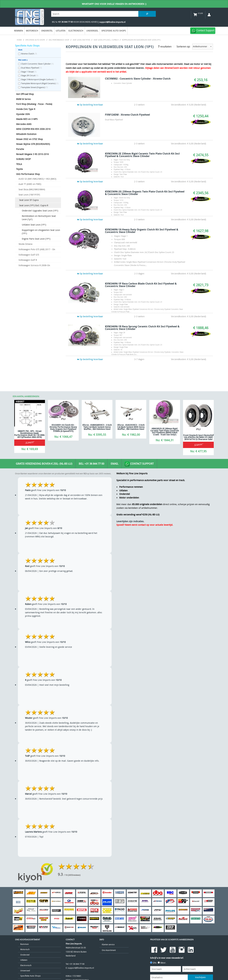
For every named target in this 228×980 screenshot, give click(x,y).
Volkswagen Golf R (28, 260)
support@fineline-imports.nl (81, 968)
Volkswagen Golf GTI (29, 255)
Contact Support (139, 464)
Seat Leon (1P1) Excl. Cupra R (34, 205)
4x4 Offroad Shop (25, 94)
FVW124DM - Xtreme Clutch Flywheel (127, 115)
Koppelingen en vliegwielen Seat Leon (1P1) (41, 232)
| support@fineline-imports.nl (112, 22)
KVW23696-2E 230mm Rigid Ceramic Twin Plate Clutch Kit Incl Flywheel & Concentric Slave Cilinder (142, 155)
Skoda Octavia (25, 244)
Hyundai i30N (23, 114)
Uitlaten (61, 31)
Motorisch (32, 31)
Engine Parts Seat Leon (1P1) (36, 239)
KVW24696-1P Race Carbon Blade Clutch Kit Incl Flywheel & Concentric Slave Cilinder (141, 285)
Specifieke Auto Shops (114, 31)
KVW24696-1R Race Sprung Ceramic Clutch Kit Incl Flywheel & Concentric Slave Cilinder (142, 328)
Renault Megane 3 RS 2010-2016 (32, 154)
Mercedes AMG (24, 124)
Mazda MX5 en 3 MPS (27, 119)
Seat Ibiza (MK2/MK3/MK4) (32, 189)
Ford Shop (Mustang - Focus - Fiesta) (34, 104)
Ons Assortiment (109, 950)
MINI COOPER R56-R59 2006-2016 (33, 129)
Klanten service (108, 944)
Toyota (19, 169)
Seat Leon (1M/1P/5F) (29, 195)
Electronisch (76, 31)
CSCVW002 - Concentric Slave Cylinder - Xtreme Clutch (138, 79)
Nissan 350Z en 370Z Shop (29, 139)
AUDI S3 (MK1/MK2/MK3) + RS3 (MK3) (37, 179)
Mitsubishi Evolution (26, 134)
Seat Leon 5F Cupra (29, 200)
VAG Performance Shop (28, 174)
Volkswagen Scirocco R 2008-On (34, 265)
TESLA (19, 164)
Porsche (20, 149)
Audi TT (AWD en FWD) (30, 184)
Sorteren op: (195, 47)
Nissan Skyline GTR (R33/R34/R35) (33, 144)
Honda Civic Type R (26, 109)
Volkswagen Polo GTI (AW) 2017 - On (37, 249)
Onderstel (47, 31)
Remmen (19, 31)
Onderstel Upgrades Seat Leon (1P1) (40, 211)
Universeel (92, 31)
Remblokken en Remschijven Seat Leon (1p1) (39, 218)
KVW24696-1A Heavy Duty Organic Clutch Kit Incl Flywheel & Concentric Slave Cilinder (142, 231)
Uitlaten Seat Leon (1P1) (34, 225)
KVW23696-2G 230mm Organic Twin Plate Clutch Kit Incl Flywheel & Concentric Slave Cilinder (145, 193)
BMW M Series (23, 99)
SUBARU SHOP (23, 159)
